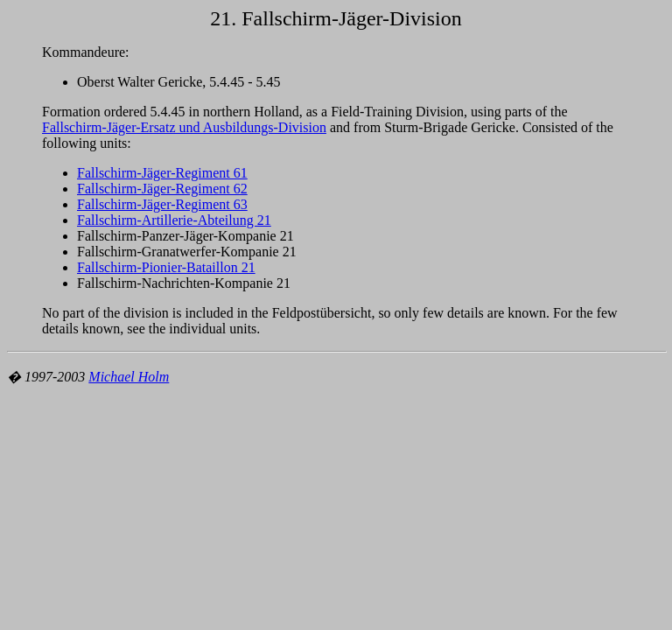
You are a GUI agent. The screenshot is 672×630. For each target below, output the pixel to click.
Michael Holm (129, 377)
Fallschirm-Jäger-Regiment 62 (162, 189)
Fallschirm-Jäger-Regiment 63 (162, 204)
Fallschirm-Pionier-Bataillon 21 (166, 267)
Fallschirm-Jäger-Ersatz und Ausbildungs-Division (184, 127)
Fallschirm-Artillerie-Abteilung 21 (174, 220)
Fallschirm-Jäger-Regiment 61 (162, 173)
